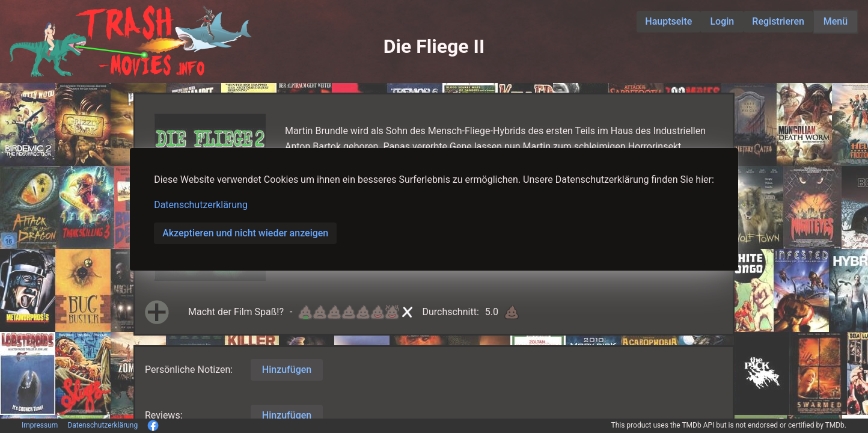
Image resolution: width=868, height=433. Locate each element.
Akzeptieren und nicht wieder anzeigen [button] (245, 233)
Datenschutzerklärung (201, 205)
